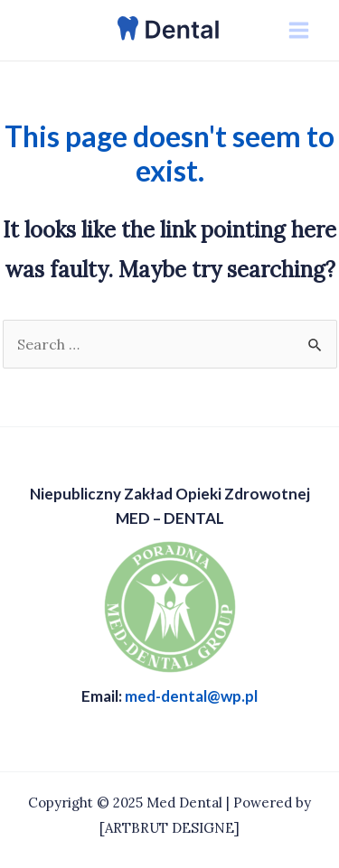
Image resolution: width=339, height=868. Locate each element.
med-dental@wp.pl (191, 696)
